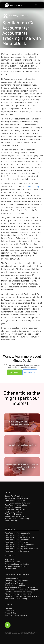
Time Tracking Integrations (16, 505)
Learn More (30, 372)
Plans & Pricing (11, 521)
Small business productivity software (20, 587)
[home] (14, 5)
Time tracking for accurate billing (18, 592)
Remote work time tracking (16, 599)
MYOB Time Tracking (13, 512)
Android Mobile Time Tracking (17, 518)
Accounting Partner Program (16, 566)
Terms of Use (10, 611)
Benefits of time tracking (15, 585)
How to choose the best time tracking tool (21, 590)
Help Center (9, 559)
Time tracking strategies (15, 583)
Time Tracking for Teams (15, 501)
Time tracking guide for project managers (22, 596)
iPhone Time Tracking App (15, 516)
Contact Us (9, 608)
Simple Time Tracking (14, 496)
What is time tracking (13, 578)
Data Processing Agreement (16, 615)
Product (9, 492)
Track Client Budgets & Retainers (18, 503)
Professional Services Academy (18, 564)
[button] (36, 5)
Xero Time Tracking (13, 507)
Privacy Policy (10, 613)
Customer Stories (12, 568)
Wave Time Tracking (13, 514)
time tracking (33, 187)
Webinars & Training (13, 562)
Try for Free (15, 372)
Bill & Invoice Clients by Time (16, 498)
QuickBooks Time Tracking (16, 509)
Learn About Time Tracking (17, 575)
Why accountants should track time (19, 594)
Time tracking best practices (16, 581)
